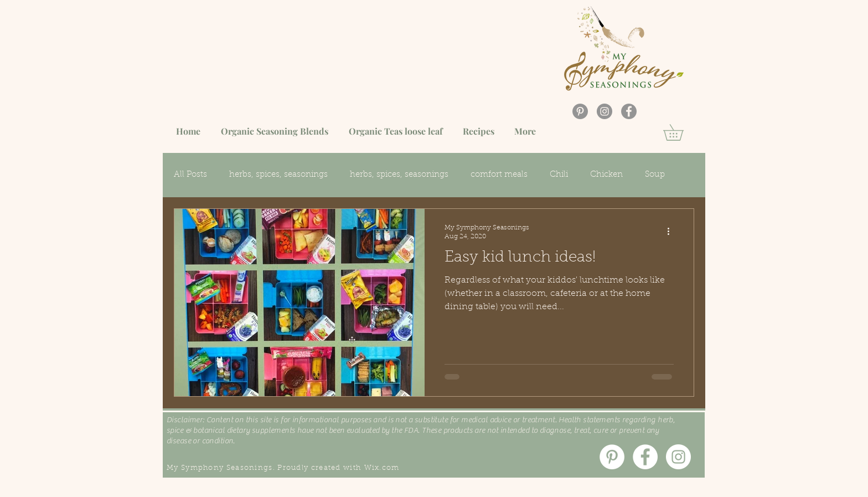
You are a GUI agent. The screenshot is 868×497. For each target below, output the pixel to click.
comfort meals (499, 175)
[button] (681, 132)
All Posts (190, 175)
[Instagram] (604, 111)
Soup (655, 175)
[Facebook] (629, 111)
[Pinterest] (580, 111)
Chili (559, 175)
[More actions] (672, 232)
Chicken (606, 175)
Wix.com (382, 468)
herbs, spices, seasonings (278, 175)
